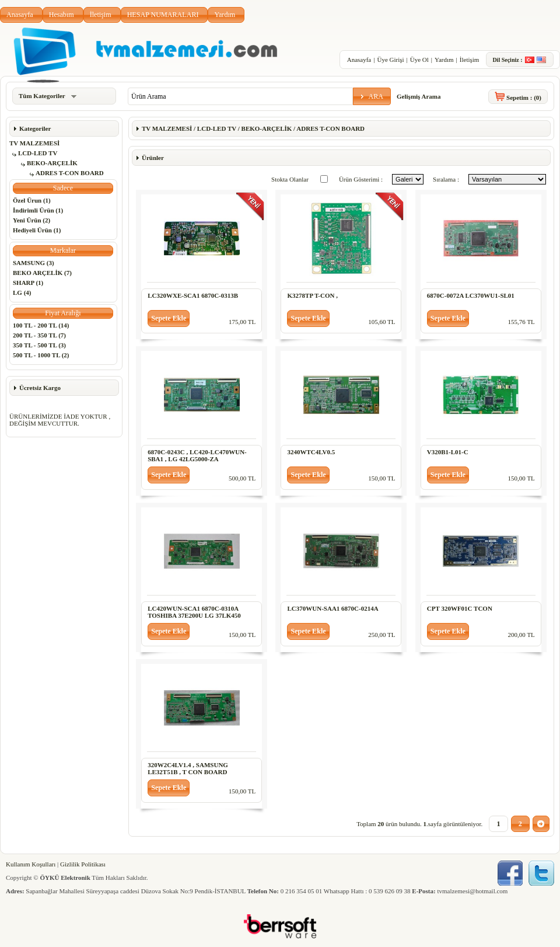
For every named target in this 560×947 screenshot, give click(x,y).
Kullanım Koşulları (31, 864)
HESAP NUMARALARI (163, 15)
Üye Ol (419, 60)
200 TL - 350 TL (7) (39, 335)
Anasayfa (20, 15)
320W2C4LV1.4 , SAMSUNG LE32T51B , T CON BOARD (188, 768)
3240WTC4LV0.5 (311, 452)
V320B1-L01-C (448, 452)
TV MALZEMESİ (34, 143)
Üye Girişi (390, 60)
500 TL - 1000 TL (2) (41, 355)
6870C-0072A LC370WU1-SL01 (471, 295)
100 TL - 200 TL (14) (41, 325)
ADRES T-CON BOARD (70, 173)
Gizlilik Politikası (83, 864)
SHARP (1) (28, 283)
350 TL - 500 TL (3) (39, 345)
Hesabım (62, 15)
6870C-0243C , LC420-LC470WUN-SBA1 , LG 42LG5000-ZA (197, 455)
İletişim (101, 15)
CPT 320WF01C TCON (460, 608)
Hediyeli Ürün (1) (37, 230)
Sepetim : (524, 98)
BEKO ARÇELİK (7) (42, 273)
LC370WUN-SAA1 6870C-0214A (332, 608)
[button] (372, 96)
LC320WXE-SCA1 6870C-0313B (193, 295)
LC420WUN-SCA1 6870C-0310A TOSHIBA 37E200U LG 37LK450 (194, 612)
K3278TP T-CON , (312, 295)
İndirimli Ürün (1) (38, 210)
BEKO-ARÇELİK (52, 163)
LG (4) (22, 293)
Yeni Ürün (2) (32, 220)
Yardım (225, 15)
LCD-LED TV (38, 153)
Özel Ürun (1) (32, 200)
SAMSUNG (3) (34, 263)
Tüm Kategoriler (48, 96)
